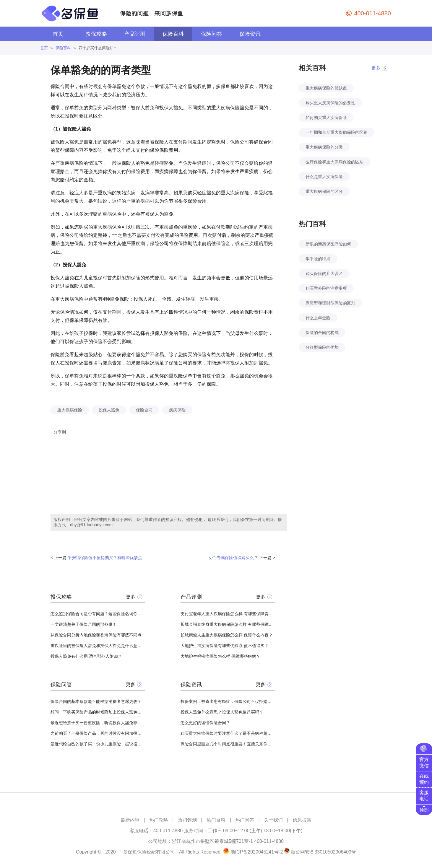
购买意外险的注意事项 (326, 288)
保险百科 (173, 34)
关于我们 (273, 820)
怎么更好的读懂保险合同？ (205, 723)
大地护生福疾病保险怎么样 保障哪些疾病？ (220, 656)
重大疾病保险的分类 (324, 147)
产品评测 (135, 34)
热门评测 (187, 820)
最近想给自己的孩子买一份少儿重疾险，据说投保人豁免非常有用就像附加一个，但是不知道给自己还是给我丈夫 (98, 744)
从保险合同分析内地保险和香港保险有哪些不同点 (96, 635)
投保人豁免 (109, 410)
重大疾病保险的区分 (324, 191)
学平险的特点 (318, 259)
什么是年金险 (318, 318)
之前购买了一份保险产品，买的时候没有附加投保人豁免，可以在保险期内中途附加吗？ (98, 733)
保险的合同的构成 (322, 333)
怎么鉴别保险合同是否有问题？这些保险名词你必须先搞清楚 (98, 614)
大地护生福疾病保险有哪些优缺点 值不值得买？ (225, 646)
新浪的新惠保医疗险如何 (328, 244)
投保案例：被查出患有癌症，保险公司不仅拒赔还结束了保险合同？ (228, 701)
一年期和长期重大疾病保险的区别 (337, 132)
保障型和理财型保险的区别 (330, 303)
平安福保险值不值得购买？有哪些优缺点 (105, 558)
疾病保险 (177, 410)
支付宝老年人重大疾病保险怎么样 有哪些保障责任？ (228, 614)
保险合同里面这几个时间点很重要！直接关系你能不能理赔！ (228, 744)
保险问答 (212, 34)
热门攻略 (159, 820)
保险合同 (144, 410)
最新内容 (130, 820)
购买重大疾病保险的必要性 (330, 103)
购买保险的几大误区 (324, 273)
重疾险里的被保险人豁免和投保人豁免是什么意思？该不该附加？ (98, 646)
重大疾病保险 (70, 410)
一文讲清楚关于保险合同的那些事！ (84, 624)
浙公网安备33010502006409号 (323, 852)
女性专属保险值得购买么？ (233, 558)
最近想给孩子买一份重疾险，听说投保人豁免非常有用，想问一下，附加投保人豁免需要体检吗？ (98, 723)
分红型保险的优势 (322, 347)
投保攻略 (96, 34)
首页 (58, 34)
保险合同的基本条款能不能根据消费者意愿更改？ (96, 701)
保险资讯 (250, 34)
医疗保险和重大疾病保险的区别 (334, 162)
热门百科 (216, 820)
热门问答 (245, 820)
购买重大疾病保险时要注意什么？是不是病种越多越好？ (228, 733)
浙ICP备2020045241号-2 (257, 852)
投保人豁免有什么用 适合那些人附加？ (86, 656)
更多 (131, 597)
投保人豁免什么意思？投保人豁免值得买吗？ (222, 712)
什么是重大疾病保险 (324, 177)
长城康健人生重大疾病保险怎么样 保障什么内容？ (227, 635)
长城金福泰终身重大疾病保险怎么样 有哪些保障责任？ (228, 624)
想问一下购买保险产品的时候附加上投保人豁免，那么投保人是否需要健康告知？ (98, 712)
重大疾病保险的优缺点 (326, 88)
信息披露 (302, 820)
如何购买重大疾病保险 (326, 118)
